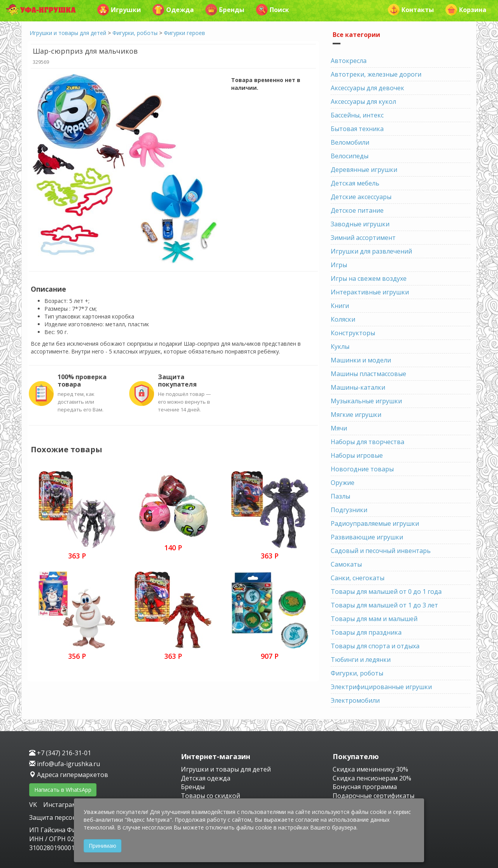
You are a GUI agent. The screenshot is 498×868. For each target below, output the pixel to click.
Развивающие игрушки (367, 537)
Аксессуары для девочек (367, 88)
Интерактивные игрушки (370, 292)
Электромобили (355, 700)
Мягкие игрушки (356, 415)
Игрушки (119, 10)
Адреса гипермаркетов (69, 775)
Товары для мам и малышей (374, 619)
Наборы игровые (357, 455)
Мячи (339, 428)
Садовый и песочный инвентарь (381, 551)
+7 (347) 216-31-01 (60, 753)
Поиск (273, 10)
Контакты (411, 10)
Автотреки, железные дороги (376, 74)
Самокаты (346, 564)
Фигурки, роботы (135, 33)
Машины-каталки (358, 387)
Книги (340, 306)
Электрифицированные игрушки (381, 687)
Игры (339, 265)
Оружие (343, 483)
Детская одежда (206, 778)
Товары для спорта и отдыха (375, 646)
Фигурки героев (184, 33)
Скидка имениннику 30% (370, 769)
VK (34, 805)
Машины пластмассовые (368, 374)
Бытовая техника (357, 129)
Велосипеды (350, 156)
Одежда (173, 10)
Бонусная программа (365, 787)
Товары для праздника (366, 632)
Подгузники (349, 510)
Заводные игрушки (360, 224)
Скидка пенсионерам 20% (372, 778)
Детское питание (357, 210)
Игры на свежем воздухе (369, 278)
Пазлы (340, 496)
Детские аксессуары (361, 197)
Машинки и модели (361, 360)
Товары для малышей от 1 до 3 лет (384, 605)
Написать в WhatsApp (63, 790)
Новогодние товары (362, 469)
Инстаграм (60, 805)
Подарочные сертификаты (373, 796)
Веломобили (350, 142)
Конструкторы (353, 333)
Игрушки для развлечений (371, 251)
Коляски (343, 319)
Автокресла (349, 61)
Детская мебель (355, 183)
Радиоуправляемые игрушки (375, 523)
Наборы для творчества (367, 442)
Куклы (340, 346)
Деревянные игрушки (364, 170)
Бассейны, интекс (357, 115)
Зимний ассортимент (363, 238)
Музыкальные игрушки (366, 401)
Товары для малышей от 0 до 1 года (386, 591)
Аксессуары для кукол (363, 101)
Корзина (466, 10)
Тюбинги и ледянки (361, 660)
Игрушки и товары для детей (68, 33)
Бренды (225, 10)
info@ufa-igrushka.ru (65, 764)
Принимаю (103, 846)
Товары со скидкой (210, 796)
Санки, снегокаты (358, 578)
